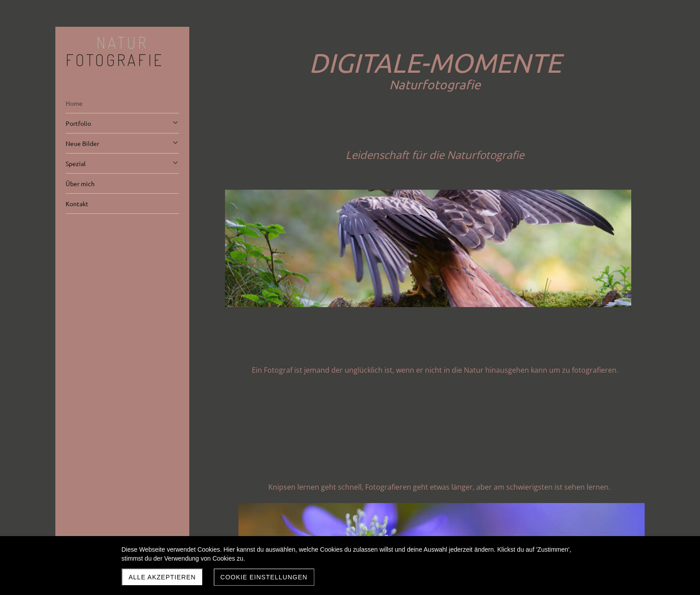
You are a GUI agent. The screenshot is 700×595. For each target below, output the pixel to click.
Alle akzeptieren (162, 577)
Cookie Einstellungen (264, 577)
